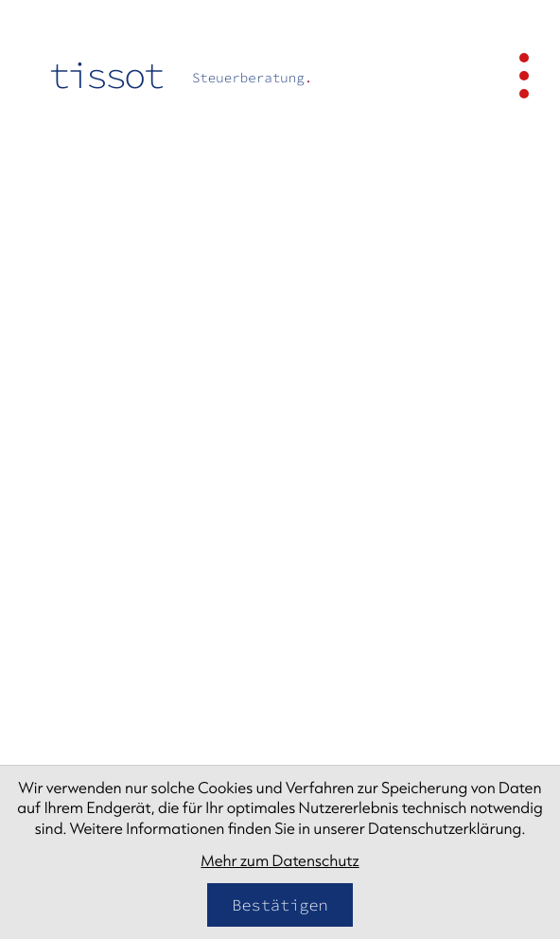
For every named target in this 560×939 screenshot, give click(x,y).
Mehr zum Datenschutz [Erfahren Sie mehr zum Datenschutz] (280, 861)
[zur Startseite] (180, 76)
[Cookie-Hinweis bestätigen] (280, 905)
